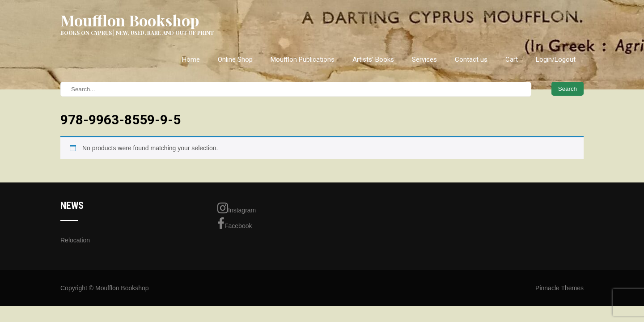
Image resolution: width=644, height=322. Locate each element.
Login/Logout (556, 59)
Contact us (471, 59)
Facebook (235, 224)
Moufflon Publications (303, 59)
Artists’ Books (373, 59)
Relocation (75, 240)
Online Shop (235, 59)
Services (424, 59)
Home (191, 59)
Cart (512, 59)
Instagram (237, 208)
